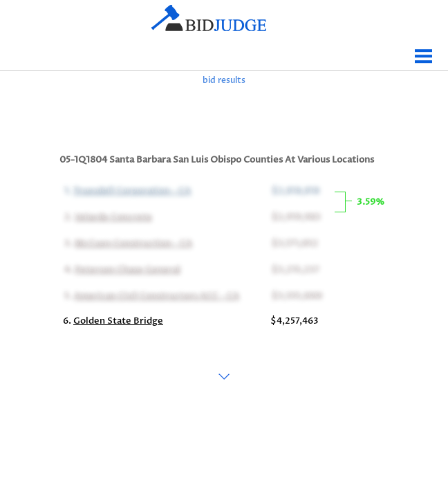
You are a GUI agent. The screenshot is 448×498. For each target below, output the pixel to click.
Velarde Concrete (112, 216)
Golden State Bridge (118, 321)
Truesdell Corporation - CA (131, 190)
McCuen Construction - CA (132, 242)
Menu (424, 51)
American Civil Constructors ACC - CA (155, 295)
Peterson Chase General (126, 268)
